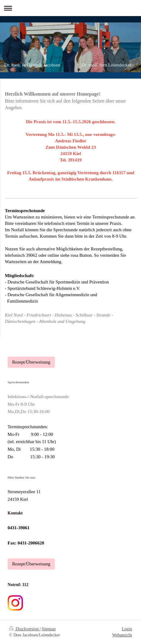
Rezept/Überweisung (31, 362)
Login (127, 629)
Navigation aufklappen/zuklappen (70, 8)
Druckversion (24, 629)
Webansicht (122, 635)
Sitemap (49, 629)
